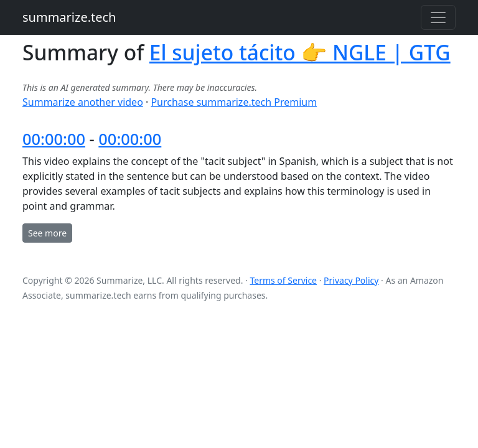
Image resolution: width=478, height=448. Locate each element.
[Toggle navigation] (438, 17)
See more (47, 233)
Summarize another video (83, 102)
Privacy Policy (351, 280)
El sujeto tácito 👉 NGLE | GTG (300, 52)
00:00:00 (54, 139)
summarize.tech (69, 17)
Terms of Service (283, 280)
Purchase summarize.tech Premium (234, 102)
